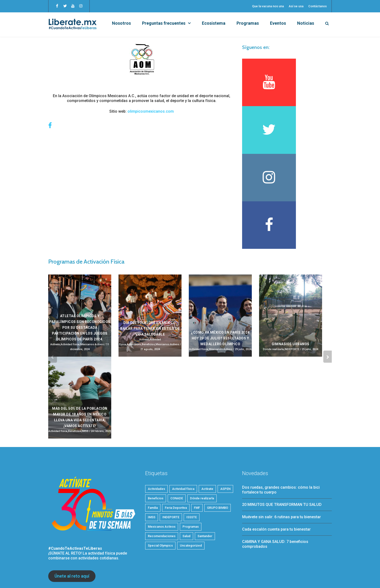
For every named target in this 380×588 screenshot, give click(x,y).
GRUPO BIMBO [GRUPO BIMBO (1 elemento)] (218, 466)
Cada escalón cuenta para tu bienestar (276, 487)
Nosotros (121, 23)
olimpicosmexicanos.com (151, 111)
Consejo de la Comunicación (102, 577)
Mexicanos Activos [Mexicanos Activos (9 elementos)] (162, 484)
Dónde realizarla (273, 307)
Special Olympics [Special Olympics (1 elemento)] (160, 503)
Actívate (55, 302)
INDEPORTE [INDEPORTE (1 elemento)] (171, 475)
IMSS (85, 389)
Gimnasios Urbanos (291, 302)
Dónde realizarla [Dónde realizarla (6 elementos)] (202, 456)
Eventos (278, 23)
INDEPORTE (292, 307)
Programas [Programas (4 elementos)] (191, 484)
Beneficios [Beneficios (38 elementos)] (156, 456)
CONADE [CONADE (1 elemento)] (177, 456)
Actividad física (70, 302)
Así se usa (296, 6)
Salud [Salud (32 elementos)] (186, 494)
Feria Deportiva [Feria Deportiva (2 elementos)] (176, 466)
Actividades (134, 302)
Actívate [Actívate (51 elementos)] (207, 447)
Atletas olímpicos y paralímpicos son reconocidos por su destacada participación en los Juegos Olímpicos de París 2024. (80, 285)
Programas (248, 23)
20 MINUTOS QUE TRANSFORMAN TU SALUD (282, 462)
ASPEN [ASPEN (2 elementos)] (225, 447)
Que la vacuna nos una (268, 6)
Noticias (306, 23)
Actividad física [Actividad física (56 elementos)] (183, 447)
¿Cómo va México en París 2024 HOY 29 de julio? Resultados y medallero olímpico (220, 296)
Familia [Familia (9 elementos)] (153, 466)
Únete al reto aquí (72, 534)
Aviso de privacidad (181, 577)
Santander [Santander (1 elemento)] (205, 494)
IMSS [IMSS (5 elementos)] (152, 475)
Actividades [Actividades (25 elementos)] (156, 447)
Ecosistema (214, 23)
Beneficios (148, 302)
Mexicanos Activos (92, 302)
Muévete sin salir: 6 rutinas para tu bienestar (281, 475)
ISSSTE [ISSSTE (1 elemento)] (192, 475)
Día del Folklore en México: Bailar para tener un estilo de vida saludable (150, 286)
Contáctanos (317, 6)
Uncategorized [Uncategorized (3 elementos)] (191, 503)
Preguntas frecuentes (164, 23)
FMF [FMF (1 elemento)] (197, 466)
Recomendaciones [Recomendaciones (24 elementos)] (162, 494)
